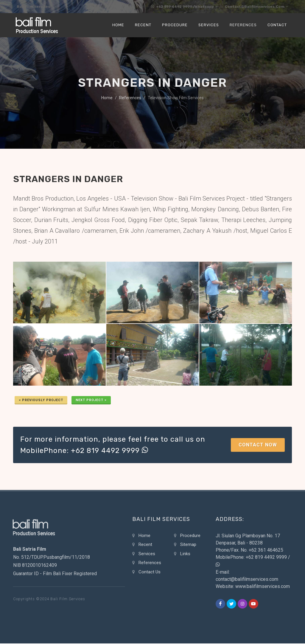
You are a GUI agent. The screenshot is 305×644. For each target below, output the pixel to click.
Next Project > (91, 401)
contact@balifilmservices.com (255, 7)
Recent (145, 545)
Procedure (190, 536)
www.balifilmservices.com (263, 587)
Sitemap (188, 545)
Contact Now (258, 445)
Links (185, 554)
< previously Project (41, 401)
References (130, 98)
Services (147, 554)
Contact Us (150, 572)
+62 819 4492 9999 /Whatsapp (176, 7)
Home (107, 98)
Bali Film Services (37, 7)
